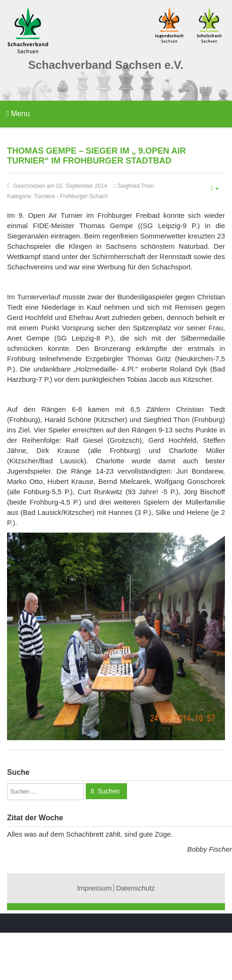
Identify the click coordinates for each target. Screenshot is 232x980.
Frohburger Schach (84, 196)
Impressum (94, 888)
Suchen (109, 791)
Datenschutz (135, 888)
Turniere (45, 196)
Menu (18, 114)
